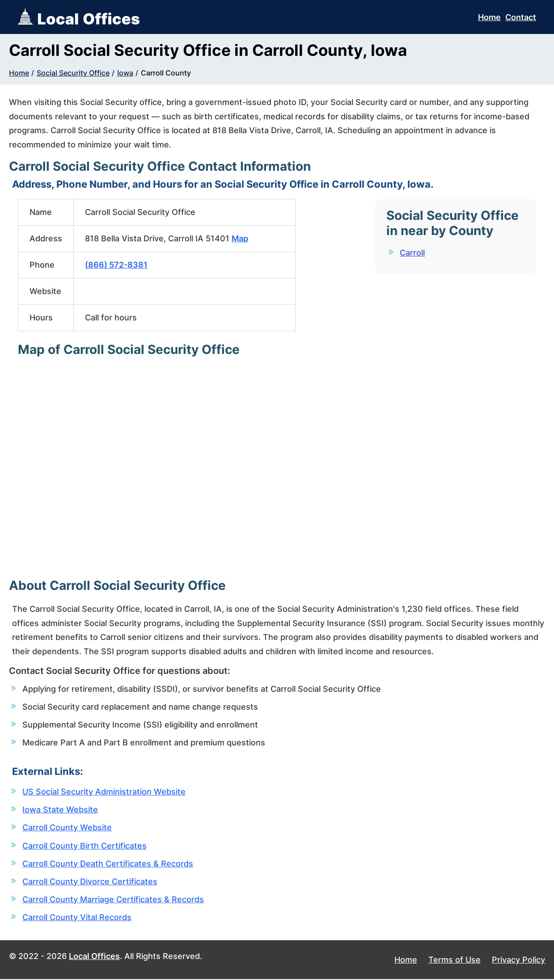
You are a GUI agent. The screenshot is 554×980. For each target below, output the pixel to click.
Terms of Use (455, 961)
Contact (521, 17)
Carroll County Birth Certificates (85, 846)
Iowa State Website (60, 810)
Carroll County (166, 73)
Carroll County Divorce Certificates (90, 882)
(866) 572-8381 (116, 265)
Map (240, 238)
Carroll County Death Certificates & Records (108, 864)
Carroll (412, 253)
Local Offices (94, 957)
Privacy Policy (518, 961)
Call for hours (111, 318)
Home (489, 17)
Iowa (125, 73)
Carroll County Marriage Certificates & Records (113, 900)
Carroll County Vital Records (77, 918)
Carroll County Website (67, 828)
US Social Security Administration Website (104, 792)
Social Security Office (73, 73)
